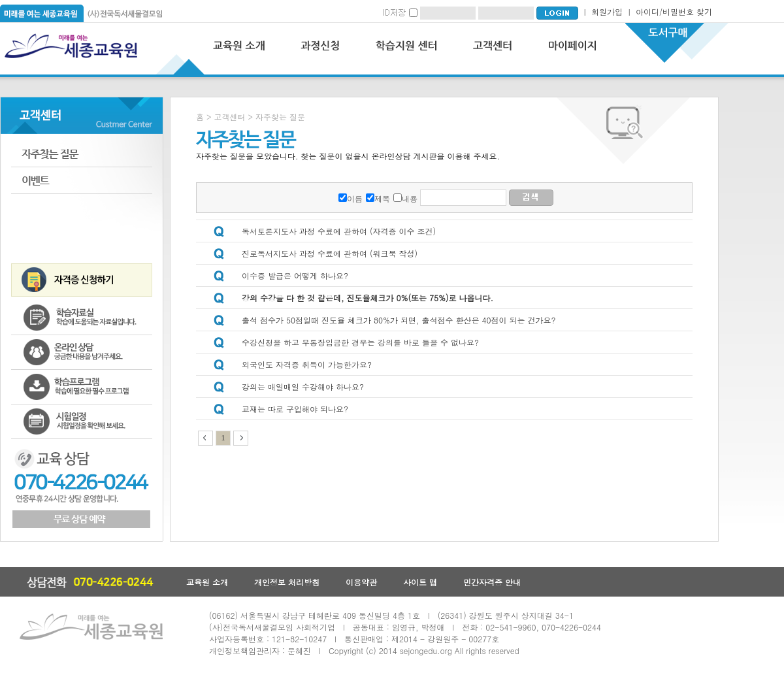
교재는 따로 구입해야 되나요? (295, 409)
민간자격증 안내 (492, 582)
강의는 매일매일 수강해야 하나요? (303, 387)
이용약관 (361, 582)
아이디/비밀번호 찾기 (674, 11)
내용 (410, 198)
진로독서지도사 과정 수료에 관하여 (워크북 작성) (330, 253)
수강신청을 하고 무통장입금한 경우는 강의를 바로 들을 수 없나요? (360, 342)
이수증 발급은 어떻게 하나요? (295, 275)
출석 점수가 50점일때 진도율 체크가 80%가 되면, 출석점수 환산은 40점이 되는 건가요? (399, 320)
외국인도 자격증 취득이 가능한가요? (307, 364)
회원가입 (607, 11)
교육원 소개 (207, 582)
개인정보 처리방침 (287, 582)
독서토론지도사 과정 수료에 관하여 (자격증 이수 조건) (339, 231)
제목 (382, 198)
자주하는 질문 (82, 154)
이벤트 (82, 181)
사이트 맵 (420, 582)
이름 (355, 198)
